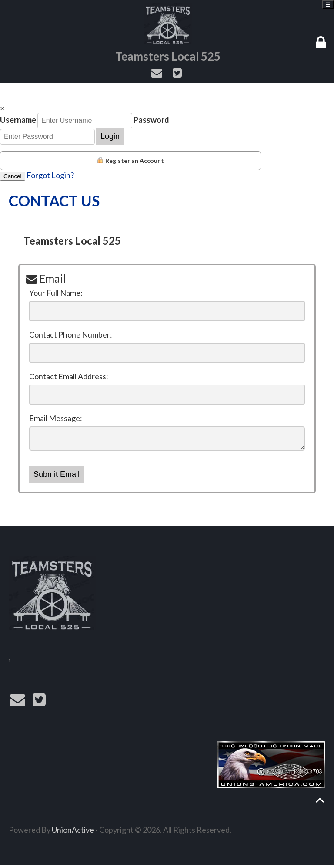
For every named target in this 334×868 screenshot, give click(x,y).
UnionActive (73, 833)
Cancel (13, 176)
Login (110, 136)
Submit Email (57, 478)
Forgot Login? (50, 175)
